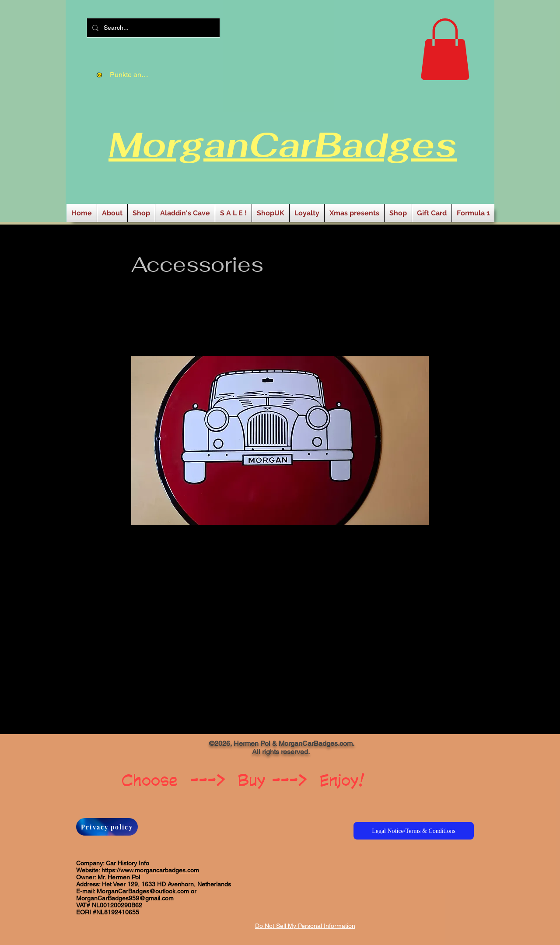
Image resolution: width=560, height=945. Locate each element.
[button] (445, 49)
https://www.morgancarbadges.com (150, 870)
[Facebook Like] (119, 747)
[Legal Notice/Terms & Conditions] (414, 831)
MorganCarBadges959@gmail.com (125, 898)
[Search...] (152, 28)
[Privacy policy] (107, 827)
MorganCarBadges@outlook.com (143, 891)
